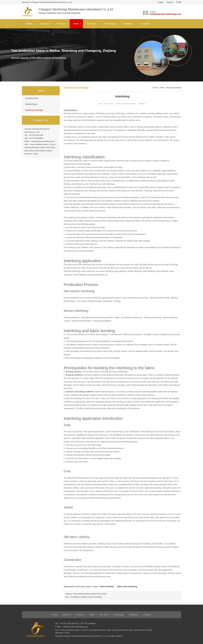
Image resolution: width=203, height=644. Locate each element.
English (161, 2)
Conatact (145, 24)
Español (170, 2)
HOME (29, 24)
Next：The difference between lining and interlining (84, 597)
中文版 (179, 2)
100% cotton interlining (127, 587)
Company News (32, 98)
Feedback (128, 24)
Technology (110, 24)
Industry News (31, 104)
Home (156, 88)
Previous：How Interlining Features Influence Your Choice (86, 594)
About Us (45, 24)
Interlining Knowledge (34, 110)
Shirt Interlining (107, 587)
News (76, 24)
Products (61, 24)
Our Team (92, 24)
